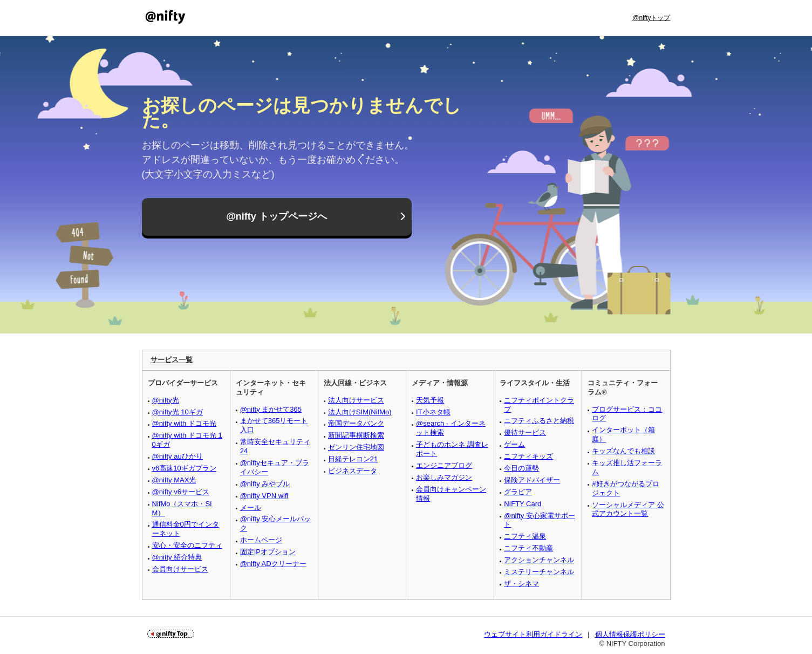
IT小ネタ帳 (433, 412)
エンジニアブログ (444, 465)
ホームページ (261, 540)
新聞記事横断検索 (356, 435)
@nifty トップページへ (277, 217)
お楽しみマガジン (444, 477)
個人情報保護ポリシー (630, 634)
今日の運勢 (521, 468)
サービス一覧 (172, 360)
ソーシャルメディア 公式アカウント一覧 (628, 509)
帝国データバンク (356, 423)
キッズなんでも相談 (623, 451)
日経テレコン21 (353, 459)
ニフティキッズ (528, 456)
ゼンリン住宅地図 (356, 447)
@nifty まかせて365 (271, 409)
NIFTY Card (523, 504)
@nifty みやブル (265, 484)
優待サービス (525, 432)
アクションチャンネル (539, 560)
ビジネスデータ (353, 471)
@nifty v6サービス (181, 492)
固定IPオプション (268, 552)
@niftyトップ (651, 18)
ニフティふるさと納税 (539, 421)
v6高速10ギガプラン (184, 468)
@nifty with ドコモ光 (184, 423)
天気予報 (430, 400)
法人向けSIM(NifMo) (360, 412)
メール (251, 507)
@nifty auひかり (178, 456)
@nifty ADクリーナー (273, 564)
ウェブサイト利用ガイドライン (533, 634)
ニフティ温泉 (525, 536)
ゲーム (514, 444)
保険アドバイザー (532, 480)
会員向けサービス (180, 569)
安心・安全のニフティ (187, 545)
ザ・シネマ (521, 584)
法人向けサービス (356, 400)
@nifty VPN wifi (264, 496)
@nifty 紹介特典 (177, 557)
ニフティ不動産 (528, 548)
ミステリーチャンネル (539, 572)
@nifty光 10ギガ (178, 412)
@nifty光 (166, 400)
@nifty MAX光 (174, 480)
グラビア (518, 492)
